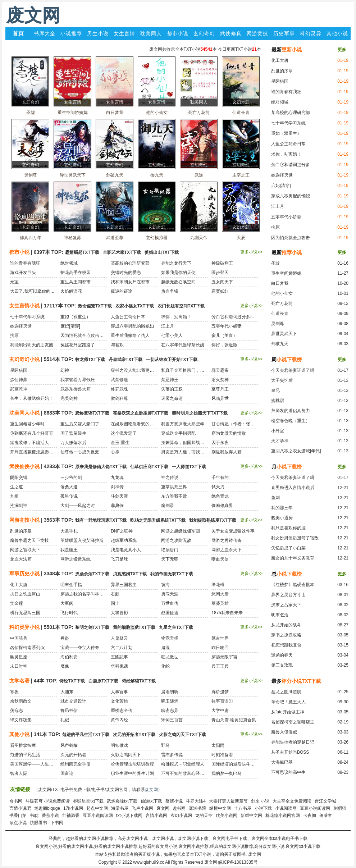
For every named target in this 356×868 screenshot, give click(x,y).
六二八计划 (122, 648)
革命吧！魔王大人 (288, 702)
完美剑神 (69, 398)
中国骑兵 (19, 638)
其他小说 (337, 33)
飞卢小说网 (142, 808)
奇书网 (16, 801)
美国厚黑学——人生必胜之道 (38, 764)
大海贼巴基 (282, 762)
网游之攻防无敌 (176, 540)
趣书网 (179, 808)
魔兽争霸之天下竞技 (29, 540)
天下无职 (170, 559)
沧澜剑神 (19, 506)
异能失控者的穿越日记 (293, 742)
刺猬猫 (340, 808)
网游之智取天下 (25, 550)
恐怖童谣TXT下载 (92, 413)
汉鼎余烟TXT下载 (92, 574)
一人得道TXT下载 (189, 467)
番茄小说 (50, 816)
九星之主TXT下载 (176, 627)
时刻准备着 (222, 755)
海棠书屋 (120, 808)
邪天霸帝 (220, 370)
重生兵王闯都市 (76, 282)
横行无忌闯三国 (25, 613)
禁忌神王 (170, 380)
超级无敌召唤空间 (178, 282)
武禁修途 (119, 380)
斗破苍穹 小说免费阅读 (48, 801)
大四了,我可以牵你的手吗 (34, 291)
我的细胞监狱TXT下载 (134, 627)
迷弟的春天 (282, 655)
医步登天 (220, 273)
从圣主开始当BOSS (290, 752)
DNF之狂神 (122, 531)
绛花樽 (218, 585)
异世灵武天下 (284, 334)
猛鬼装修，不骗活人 (29, 443)
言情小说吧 (20, 808)
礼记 (65, 720)
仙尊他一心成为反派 (80, 452)
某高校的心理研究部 (291, 113)
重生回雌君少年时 (27, 424)
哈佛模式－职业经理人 (183, 764)
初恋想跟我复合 (286, 645)
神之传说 (170, 478)
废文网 (33, 15)
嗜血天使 (220, 559)
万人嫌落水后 (73, 443)
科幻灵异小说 (24, 627)
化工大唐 (280, 60)
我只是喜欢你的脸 (288, 528)
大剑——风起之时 (78, 506)
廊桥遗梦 (220, 692)
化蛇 (165, 666)
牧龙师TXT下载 (90, 360)
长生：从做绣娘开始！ (32, 398)
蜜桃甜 (278, 401)
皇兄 (275, 390)
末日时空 (19, 666)
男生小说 (98, 33)
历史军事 (284, 33)
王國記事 (119, 657)
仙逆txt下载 (152, 801)
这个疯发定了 (124, 433)
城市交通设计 (73, 701)
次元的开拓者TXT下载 (134, 735)
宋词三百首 (172, 720)
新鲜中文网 (251, 816)
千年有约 (220, 478)
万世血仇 (170, 603)
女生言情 (124, 33)
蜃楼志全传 (122, 711)
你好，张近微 (224, 345)
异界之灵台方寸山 (288, 595)
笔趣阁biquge (47, 808)
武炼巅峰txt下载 (122, 801)
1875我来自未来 (227, 613)
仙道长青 (280, 314)
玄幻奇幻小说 (24, 359)
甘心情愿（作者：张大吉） (237, 424)
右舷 (115, 594)
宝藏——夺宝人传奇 (80, 648)
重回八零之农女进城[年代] (296, 451)
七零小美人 (172, 335)
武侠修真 (231, 33)
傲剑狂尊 (119, 398)
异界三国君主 (124, 585)
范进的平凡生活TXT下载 (86, 735)
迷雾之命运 (172, 398)
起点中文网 (97, 808)
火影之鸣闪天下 (126, 755)
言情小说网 (156, 816)
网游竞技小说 (24, 520)
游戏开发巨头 (23, 273)
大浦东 (67, 692)
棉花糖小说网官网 (283, 816)
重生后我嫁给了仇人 (130, 335)
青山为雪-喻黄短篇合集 (234, 720)
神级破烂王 (222, 263)
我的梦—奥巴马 (227, 773)
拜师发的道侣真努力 (291, 411)
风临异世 (220, 398)
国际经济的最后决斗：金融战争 (242, 764)
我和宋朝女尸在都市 (130, 282)
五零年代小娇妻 (286, 217)
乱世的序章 (282, 71)
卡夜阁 (310, 816)
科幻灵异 (311, 33)
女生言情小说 (24, 306)
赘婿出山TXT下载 (162, 252)
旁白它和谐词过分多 (291, 165)
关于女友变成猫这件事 (233, 531)
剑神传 (117, 487)
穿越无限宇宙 (224, 657)
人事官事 (119, 692)
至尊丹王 (220, 389)
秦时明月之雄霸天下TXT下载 (200, 413)
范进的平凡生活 (25, 755)
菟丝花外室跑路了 (78, 345)
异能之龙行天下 (176, 263)
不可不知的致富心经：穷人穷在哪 (193, 773)
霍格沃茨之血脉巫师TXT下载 (141, 413)
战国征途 (170, 613)
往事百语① (222, 701)
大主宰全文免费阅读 (292, 801)
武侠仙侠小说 (24, 466)
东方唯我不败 (174, 496)
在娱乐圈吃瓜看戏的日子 (134, 424)
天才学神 (280, 441)
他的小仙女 (282, 293)
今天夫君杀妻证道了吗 (293, 370)
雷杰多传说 (172, 755)
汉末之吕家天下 (286, 605)
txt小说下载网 (129, 816)
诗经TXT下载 (72, 681)
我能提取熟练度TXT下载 (213, 520)
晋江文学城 (325, 801)
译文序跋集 (21, 720)
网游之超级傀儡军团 (181, 531)
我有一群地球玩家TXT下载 (101, 520)
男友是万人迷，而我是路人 (187, 452)
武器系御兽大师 (76, 389)
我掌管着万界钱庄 (78, 380)
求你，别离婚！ (286, 154)
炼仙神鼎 (19, 380)
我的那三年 (282, 508)
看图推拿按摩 (23, 745)
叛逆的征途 (122, 291)
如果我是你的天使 (178, 273)
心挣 (115, 452)
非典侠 (117, 506)
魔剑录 (168, 506)
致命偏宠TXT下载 (95, 306)
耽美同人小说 (24, 413)
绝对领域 (280, 102)
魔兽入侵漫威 (284, 732)
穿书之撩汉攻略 (286, 635)
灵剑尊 (278, 324)
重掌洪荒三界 (174, 487)
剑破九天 (280, 344)
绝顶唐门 (170, 550)
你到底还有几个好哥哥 (32, 433)
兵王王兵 (220, 666)
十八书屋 (243, 808)
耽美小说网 (227, 816)
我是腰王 (69, 550)
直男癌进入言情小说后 (293, 488)
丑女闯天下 (222, 282)
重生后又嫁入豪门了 (80, 424)
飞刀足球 (119, 559)
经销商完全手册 (76, 764)
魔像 (65, 666)
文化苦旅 (119, 701)
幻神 (65, 370)
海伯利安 (69, 657)
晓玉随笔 (170, 701)
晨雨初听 (170, 692)
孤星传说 (69, 496)
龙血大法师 (21, 559)
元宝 (14, 282)
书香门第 (18, 816)
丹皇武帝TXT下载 (126, 360)
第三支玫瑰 (282, 665)
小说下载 (263, 808)
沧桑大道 (69, 487)
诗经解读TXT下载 (139, 681)
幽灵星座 (19, 657)
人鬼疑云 (119, 638)
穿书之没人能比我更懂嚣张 (137, 370)
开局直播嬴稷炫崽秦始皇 (34, 452)
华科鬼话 (119, 666)
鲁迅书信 (69, 711)
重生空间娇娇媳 (286, 273)
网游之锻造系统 (76, 559)
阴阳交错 (19, 478)
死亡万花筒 (282, 303)
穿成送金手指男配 (178, 433)
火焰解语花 (71, 291)
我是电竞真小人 (126, 550)
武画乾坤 (19, 389)
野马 (165, 745)
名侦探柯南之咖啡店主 (293, 722)
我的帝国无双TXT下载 (172, 574)
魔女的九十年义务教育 (293, 558)
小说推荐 (71, 33)
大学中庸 (220, 711)
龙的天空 (204, 816)
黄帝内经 (119, 720)
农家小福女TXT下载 (135, 306)
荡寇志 (17, 711)
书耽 (34, 816)
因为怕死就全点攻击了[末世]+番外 (93, 335)
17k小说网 (73, 808)
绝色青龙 (220, 496)
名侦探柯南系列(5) (28, 648)
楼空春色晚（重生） (291, 421)
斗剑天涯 (119, 496)
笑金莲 (17, 603)
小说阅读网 (286, 808)
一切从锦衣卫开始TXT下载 (172, 360)
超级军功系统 (124, 540)
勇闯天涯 (170, 594)
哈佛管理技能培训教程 (132, 764)
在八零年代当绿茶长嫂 (183, 345)
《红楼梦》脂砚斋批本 (293, 585)
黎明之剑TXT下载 (92, 627)
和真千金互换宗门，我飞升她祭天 (193, 370)
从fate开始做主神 (288, 712)
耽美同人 (151, 33)
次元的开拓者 (73, 755)
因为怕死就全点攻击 (291, 238)
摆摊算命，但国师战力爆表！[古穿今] (197, 443)
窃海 (165, 585)
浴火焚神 (220, 380)
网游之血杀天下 (227, 550)
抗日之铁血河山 (25, 594)
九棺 (14, 496)
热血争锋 (170, 291)
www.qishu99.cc (149, 862)
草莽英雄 (220, 603)
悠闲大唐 (220, 594)
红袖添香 (71, 816)
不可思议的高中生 (288, 772)
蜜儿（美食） (224, 335)
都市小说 (178, 33)
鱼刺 (275, 498)
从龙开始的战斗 (286, 625)
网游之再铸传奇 (227, 540)
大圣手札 (69, 531)
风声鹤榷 (69, 745)
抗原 (275, 227)
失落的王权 (172, 389)
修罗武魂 (119, 389)
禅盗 (65, 638)
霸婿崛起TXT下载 (82, 252)
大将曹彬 (119, 613)
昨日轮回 (220, 648)
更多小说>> (251, 252)
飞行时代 (69, 613)
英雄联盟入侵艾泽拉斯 (82, 540)
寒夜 (14, 692)
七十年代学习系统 (288, 123)
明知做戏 (119, 745)
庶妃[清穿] (281, 186)
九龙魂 (117, 478)
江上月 (278, 206)
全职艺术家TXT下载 (122, 252)
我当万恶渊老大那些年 (183, 424)
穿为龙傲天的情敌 (229, 433)
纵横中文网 (220, 808)
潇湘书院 (197, 808)
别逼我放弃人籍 (227, 452)
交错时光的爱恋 (126, 273)
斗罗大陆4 (196, 801)
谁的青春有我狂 (286, 92)
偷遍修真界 (222, 506)
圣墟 (275, 263)
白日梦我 (280, 283)
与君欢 (117, 345)
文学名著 (19, 681)
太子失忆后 (282, 380)
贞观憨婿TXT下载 (130, 574)
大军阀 (67, 603)
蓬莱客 (326, 816)
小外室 (278, 431)
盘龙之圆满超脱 (286, 692)
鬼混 (165, 648)
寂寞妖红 (220, 291)
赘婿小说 (174, 801)
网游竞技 (257, 33)
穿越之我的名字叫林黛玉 (84, 594)
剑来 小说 (260, 801)
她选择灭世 (282, 175)
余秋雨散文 (21, 701)
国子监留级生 (73, 433)
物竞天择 (170, 638)
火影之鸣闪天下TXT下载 (182, 735)
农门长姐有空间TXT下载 (181, 306)
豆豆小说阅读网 (315, 808)
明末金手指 (71, 585)
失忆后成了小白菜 (288, 548)
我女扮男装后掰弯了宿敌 (295, 538)
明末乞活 (280, 615)
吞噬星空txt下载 (88, 801)
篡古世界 (220, 638)
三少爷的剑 (71, 478)
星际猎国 (280, 81)
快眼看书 (38, 823)
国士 (115, 603)
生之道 (17, 487)
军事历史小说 (24, 574)
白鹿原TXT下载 (103, 681)
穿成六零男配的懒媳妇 (132, 326)
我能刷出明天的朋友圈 (32, 345)
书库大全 (45, 33)
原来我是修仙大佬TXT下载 (101, 467)
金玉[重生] (121, 443)
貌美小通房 (282, 518)
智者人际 (19, 773)
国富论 (67, 773)
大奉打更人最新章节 (228, 801)
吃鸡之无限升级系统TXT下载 (158, 520)
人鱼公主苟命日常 (288, 144)
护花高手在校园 (76, 273)
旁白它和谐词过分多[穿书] (236, 317)
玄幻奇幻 (204, 33)
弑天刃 (218, 487)
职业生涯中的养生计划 (132, 773)
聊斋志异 (170, 711)
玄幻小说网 (181, 816)
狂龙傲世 (170, 657)
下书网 (57, 823)
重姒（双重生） (286, 133)
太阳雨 (218, 745)
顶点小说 (18, 823)
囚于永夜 (220, 443)
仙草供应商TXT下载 (149, 467)
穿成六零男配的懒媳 (291, 196)
